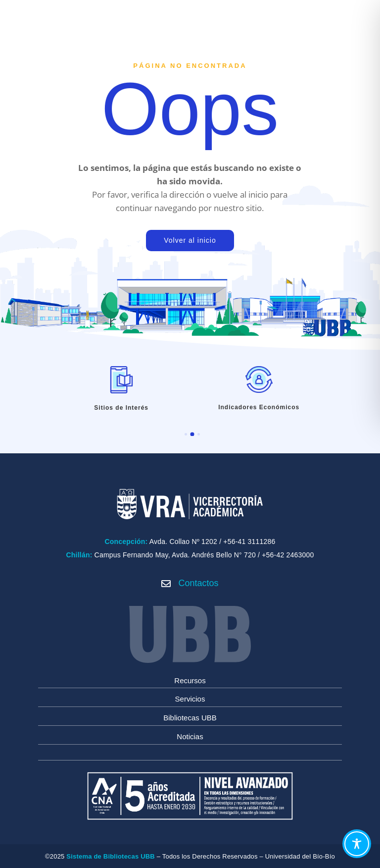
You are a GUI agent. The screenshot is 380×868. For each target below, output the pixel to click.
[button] (186, 434)
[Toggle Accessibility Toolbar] (357, 844)
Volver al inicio (190, 240)
